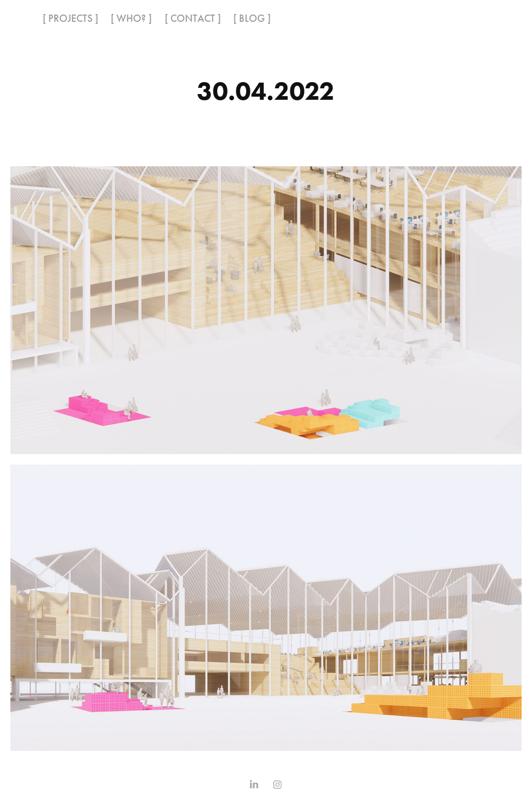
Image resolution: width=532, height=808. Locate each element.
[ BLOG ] (252, 18)
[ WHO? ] (131, 18)
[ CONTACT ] (193, 18)
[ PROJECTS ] (70, 18)
